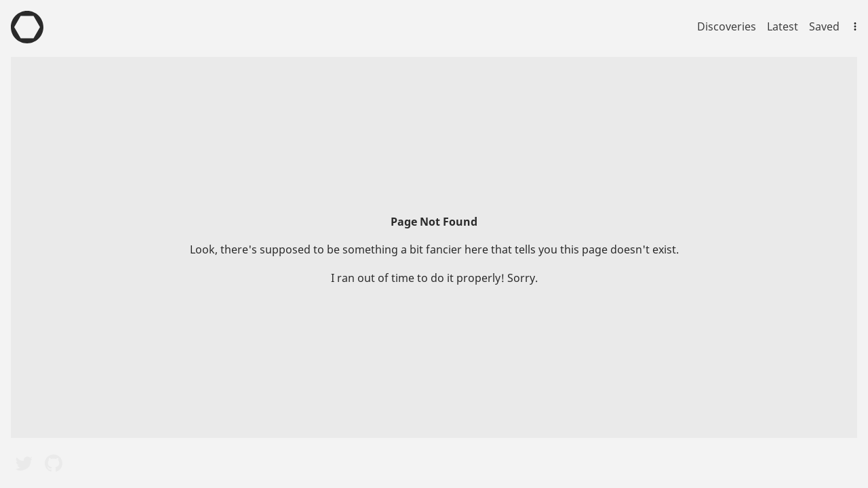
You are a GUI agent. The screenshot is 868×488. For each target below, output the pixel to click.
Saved (824, 26)
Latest (783, 26)
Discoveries (727, 26)
